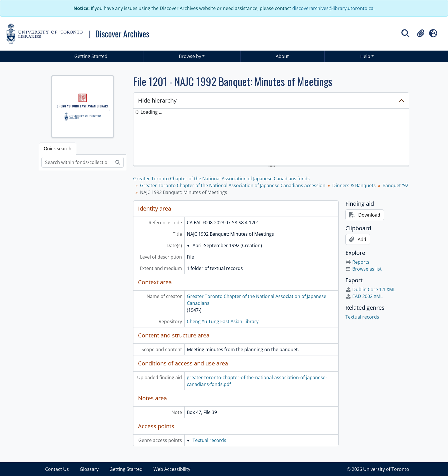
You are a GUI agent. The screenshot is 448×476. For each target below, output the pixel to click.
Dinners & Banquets (354, 185)
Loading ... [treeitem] (151, 112)
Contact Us (57, 469)
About (282, 56)
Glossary (89, 469)
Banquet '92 (395, 185)
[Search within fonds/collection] (77, 162)
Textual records (209, 440)
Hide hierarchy (157, 100)
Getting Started (91, 56)
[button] (421, 33)
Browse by (190, 56)
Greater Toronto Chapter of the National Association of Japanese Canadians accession (233, 185)
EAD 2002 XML (364, 296)
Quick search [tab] (58, 149)
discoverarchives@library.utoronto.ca (333, 8)
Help (365, 56)
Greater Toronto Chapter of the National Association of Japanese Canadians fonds (221, 179)
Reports (357, 262)
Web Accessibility (172, 469)
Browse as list (364, 269)
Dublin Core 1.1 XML (370, 289)
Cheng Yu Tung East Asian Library (223, 321)
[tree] (271, 137)
